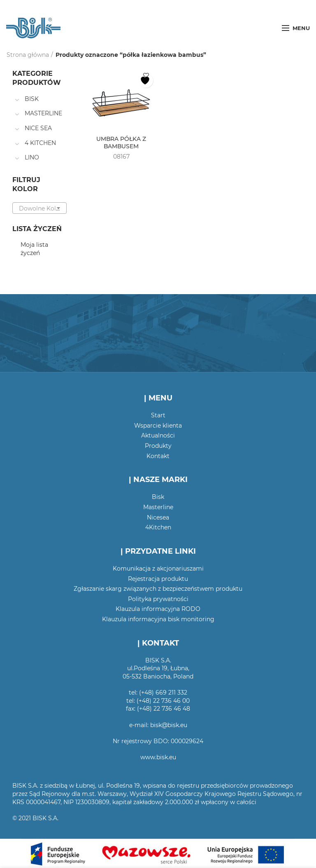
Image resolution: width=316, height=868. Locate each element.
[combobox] (39, 208)
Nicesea (158, 517)
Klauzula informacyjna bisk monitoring (158, 619)
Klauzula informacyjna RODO (158, 609)
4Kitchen (158, 527)
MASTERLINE (43, 113)
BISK (32, 99)
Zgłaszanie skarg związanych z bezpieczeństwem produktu (158, 589)
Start (158, 415)
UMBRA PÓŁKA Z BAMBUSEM (121, 143)
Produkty (158, 446)
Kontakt (158, 456)
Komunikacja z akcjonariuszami (158, 569)
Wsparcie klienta (158, 426)
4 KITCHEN (40, 143)
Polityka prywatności (158, 599)
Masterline (158, 507)
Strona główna (28, 55)
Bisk (158, 497)
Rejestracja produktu (158, 579)
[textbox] (39, 208)
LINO (32, 157)
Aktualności (158, 435)
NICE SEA (38, 128)
